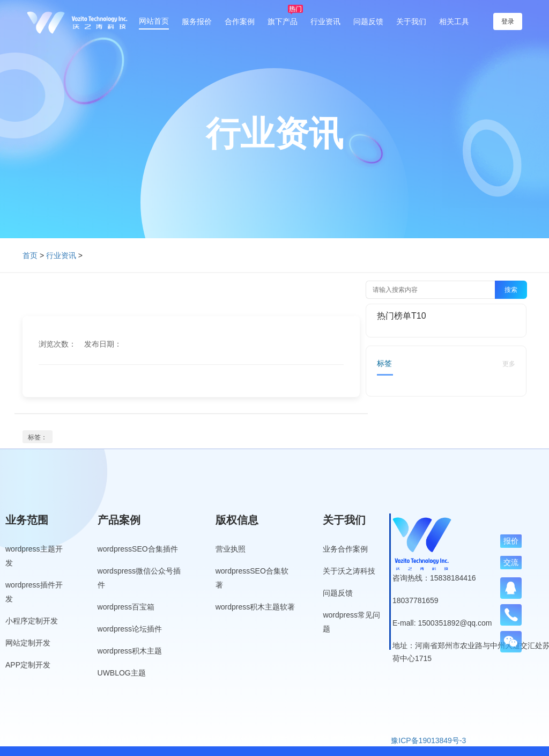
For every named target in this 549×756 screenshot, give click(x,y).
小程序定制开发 (32, 621)
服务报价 (197, 21)
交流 (511, 562)
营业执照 (231, 549)
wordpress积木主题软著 (255, 607)
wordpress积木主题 (130, 651)
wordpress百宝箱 (126, 607)
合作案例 (240, 21)
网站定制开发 (28, 643)
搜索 (511, 290)
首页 (30, 255)
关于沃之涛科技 (349, 571)
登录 (508, 21)
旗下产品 (283, 21)
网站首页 (154, 21)
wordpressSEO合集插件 (138, 549)
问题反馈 (368, 21)
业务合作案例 (345, 549)
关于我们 (411, 21)
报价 (511, 541)
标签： (38, 437)
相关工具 (454, 21)
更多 (509, 364)
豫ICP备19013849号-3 (428, 740)
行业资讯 (325, 21)
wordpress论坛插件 (130, 629)
